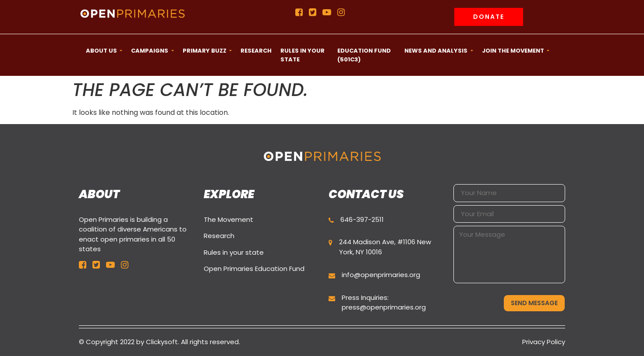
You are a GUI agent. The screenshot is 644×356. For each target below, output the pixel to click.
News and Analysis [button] (437, 51)
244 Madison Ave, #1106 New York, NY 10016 (385, 247)
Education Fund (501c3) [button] (364, 55)
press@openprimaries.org (384, 307)
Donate (489, 17)
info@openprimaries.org (381, 275)
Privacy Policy (544, 342)
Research (219, 236)
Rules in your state (234, 252)
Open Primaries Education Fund (254, 269)
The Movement (228, 219)
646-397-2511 (362, 219)
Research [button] (256, 51)
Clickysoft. (163, 342)
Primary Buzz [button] (205, 51)
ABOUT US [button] (102, 51)
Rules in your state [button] (303, 55)
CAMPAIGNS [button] (150, 51)
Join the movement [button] (514, 51)
